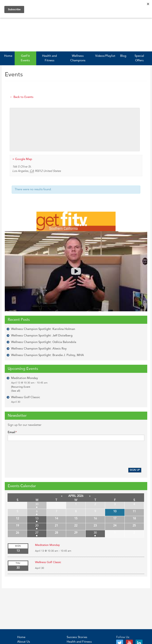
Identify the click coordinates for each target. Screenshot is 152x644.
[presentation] (38, 455)
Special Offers (139, 58)
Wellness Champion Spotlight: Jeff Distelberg (42, 336)
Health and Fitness (49, 58)
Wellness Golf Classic (26, 399)
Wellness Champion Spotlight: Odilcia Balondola (44, 342)
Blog (123, 56)
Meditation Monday (29, 380)
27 (37, 533)
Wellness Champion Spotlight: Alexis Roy (39, 349)
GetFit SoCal (23, 36)
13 (37, 519)
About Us (24, 642)
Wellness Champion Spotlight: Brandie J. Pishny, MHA (47, 355)
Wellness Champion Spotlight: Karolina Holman (43, 329)
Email (12, 432)
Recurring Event (21, 387)
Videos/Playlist (105, 56)
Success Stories (77, 637)
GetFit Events (25, 58)
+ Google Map (22, 159)
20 (37, 526)
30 (37, 504)
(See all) (16, 391)
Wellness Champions (78, 58)
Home (8, 56)
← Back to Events (22, 97)
